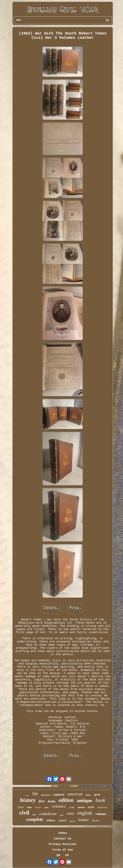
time (34, 815)
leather (84, 820)
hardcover (103, 807)
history (28, 800)
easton (81, 807)
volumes (59, 806)
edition (66, 800)
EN (58, 855)
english (85, 813)
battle (91, 807)
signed (62, 820)
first (42, 801)
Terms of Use (63, 850)
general (72, 821)
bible (29, 807)
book (100, 800)
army (62, 815)
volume (101, 814)
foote (88, 795)
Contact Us (63, 839)
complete (35, 819)
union (27, 795)
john (47, 807)
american (75, 794)
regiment (59, 794)
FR (67, 855)
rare (70, 813)
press (21, 807)
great (97, 795)
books (52, 801)
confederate (48, 814)
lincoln (95, 821)
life (35, 794)
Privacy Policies (63, 844)
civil (24, 813)
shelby (72, 807)
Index (63, 833)
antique (85, 800)
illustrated (46, 795)
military (51, 820)
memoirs (38, 807)
